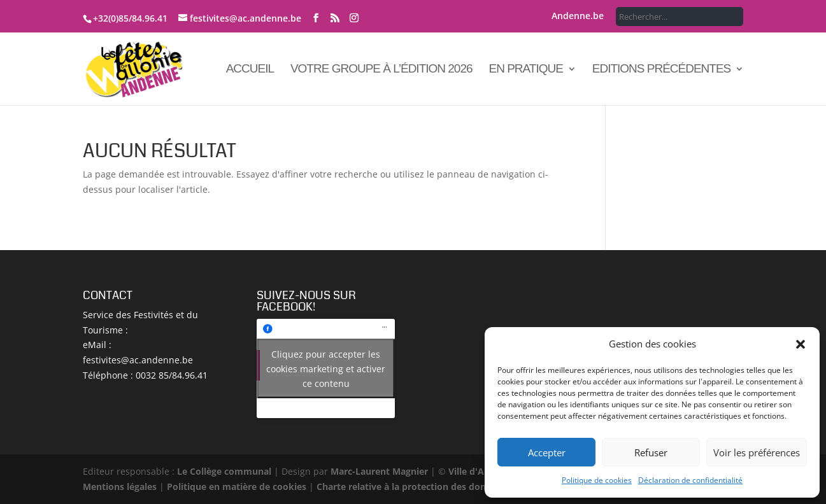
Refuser (651, 452)
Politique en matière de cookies (237, 486)
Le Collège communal (224, 471)
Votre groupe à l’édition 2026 (381, 70)
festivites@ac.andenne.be (138, 360)
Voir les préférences (757, 452)
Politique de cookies (597, 480)
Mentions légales (120, 486)
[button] (801, 344)
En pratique (525, 70)
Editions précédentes (662, 70)
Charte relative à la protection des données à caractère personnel (460, 486)
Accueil (250, 70)
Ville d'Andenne (481, 471)
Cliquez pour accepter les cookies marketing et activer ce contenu (326, 368)
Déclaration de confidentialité (690, 480)
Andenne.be (578, 17)
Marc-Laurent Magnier (379, 471)
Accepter (547, 452)
